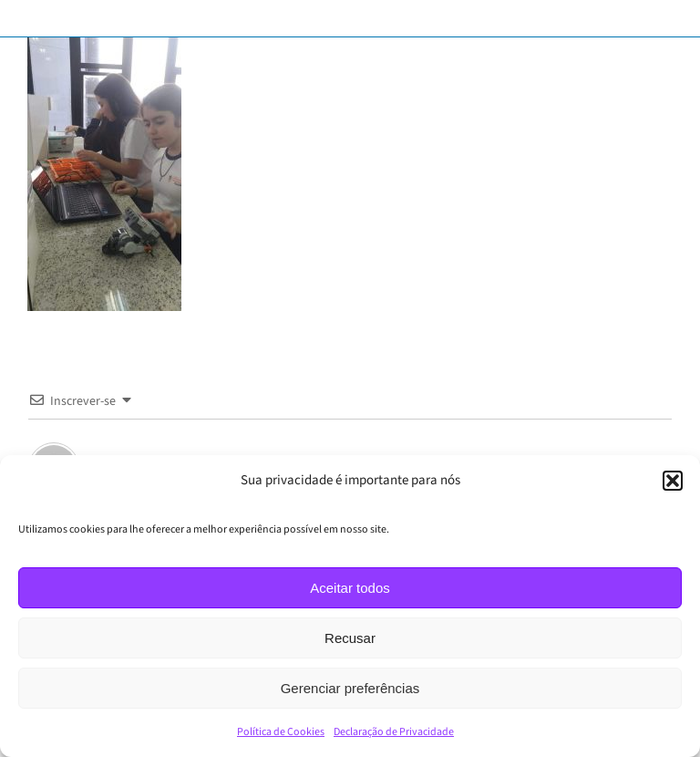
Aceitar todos (350, 588)
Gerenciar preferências (350, 688)
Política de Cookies (281, 732)
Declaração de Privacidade (394, 732)
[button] (673, 481)
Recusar (350, 638)
